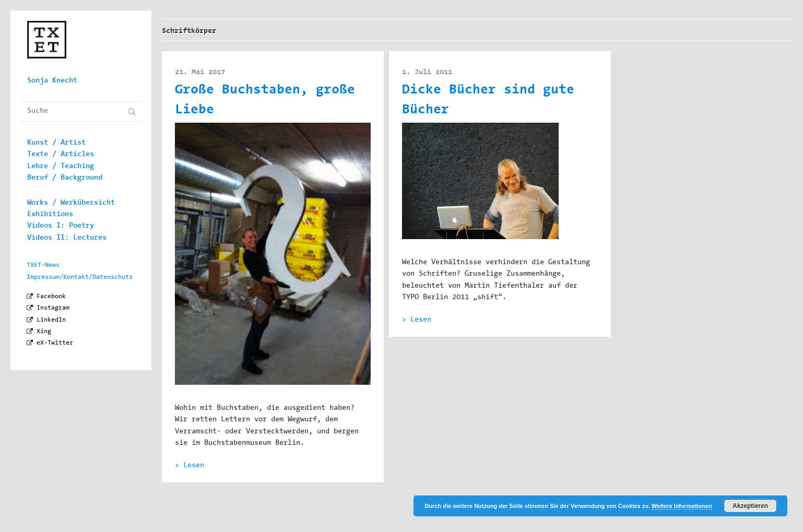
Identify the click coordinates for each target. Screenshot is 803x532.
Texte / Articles (61, 155)
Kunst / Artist (56, 143)
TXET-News (43, 265)
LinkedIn (51, 320)
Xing (44, 332)
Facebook (51, 297)
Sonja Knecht (52, 81)
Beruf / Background (65, 178)
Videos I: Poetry (61, 226)
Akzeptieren (750, 506)
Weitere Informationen (682, 506)
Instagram (53, 308)
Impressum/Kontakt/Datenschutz (80, 277)
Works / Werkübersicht (71, 203)
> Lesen (190, 466)
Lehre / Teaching (61, 167)
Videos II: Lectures (67, 238)
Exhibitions (50, 215)
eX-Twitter (55, 343)
